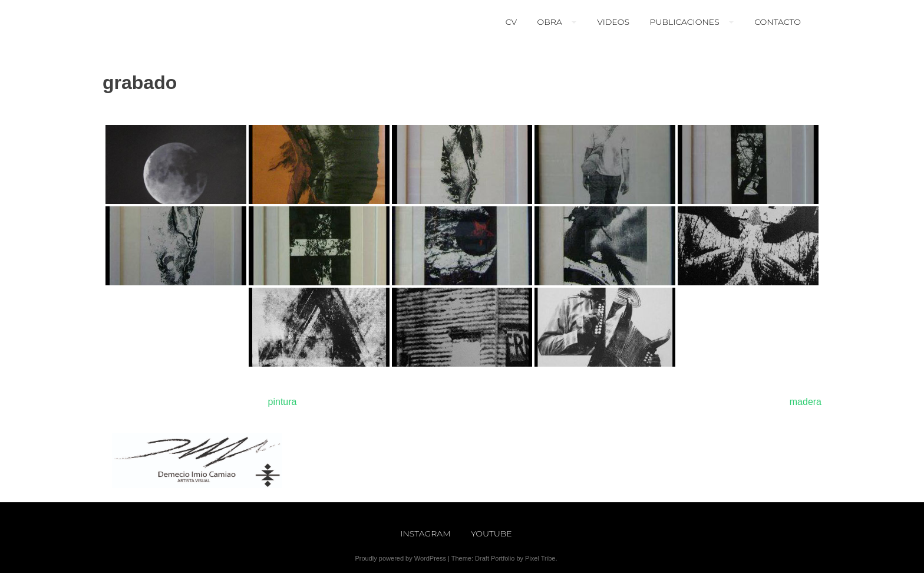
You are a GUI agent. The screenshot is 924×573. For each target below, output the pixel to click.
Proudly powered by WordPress (400, 558)
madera (806, 402)
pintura (283, 402)
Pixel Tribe (540, 558)
